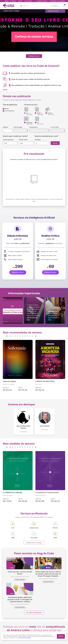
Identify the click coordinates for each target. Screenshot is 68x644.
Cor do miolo (55, 127)
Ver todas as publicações (34, 612)
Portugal (13, 1)
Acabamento (34, 127)
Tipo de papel (18, 127)
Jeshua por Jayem (8, 495)
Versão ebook (23, 140)
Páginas (5, 127)
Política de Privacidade (25, 638)
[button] (7, 336)
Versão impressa (8, 140)
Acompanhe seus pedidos (57, 1)
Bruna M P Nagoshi (8, 384)
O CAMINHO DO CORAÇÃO (13, 493)
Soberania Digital (9, 381)
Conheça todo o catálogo (11, 11)
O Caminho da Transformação (47, 493)
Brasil (7, 1)
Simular (55, 143)
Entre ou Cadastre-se (56, 6)
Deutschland (28, 1)
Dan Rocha (39, 384)
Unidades (38, 140)
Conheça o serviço (18, 272)
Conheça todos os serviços (34, 543)
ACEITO (61, 636)
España (20, 1)
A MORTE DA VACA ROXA (45, 381)
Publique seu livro (42, 1)
